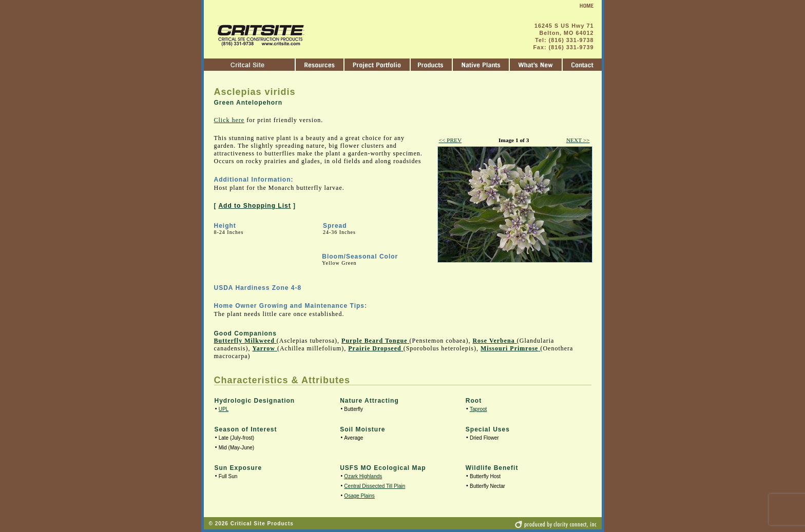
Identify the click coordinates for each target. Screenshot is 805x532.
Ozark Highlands (363, 476)
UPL (224, 409)
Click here (229, 120)
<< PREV (451, 140)
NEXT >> (578, 140)
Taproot (478, 409)
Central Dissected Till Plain (375, 486)
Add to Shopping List (254, 206)
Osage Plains (359, 496)
